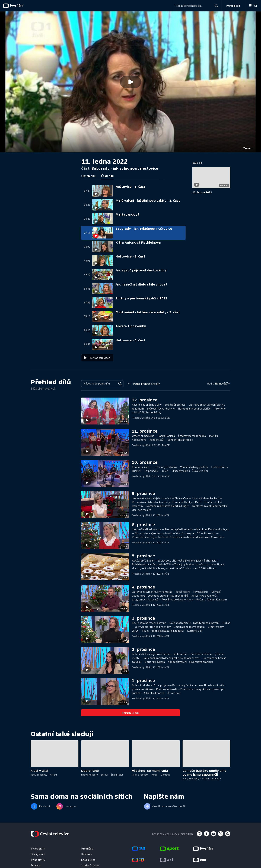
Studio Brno (88, 860)
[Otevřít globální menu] (253, 6)
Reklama (87, 854)
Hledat (215, 7)
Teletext (36, 865)
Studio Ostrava (90, 865)
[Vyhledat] (120, 384)
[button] (130, 82)
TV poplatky (38, 860)
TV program (38, 848)
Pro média (87, 848)
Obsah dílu (88, 176)
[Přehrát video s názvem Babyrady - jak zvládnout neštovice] (130, 82)
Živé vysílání (38, 854)
